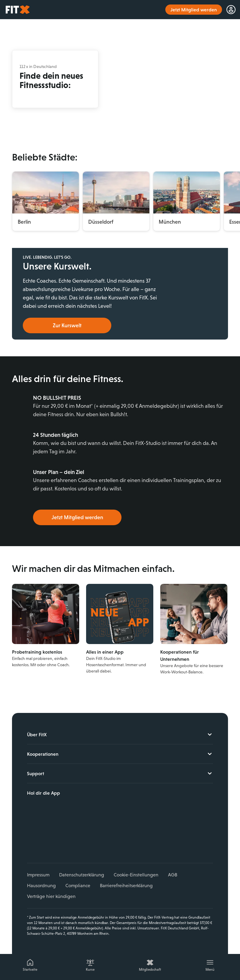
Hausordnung (41, 886)
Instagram (46, 842)
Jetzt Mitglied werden (77, 517)
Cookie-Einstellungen (136, 875)
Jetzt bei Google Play (71, 822)
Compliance (78, 886)
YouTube (60, 842)
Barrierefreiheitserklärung (126, 886)
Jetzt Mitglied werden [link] (194, 10)
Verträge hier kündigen (51, 896)
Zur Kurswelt (67, 325)
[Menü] (210, 964)
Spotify (88, 842)
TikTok (73, 842)
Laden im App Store (71, 808)
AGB (173, 875)
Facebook (31, 842)
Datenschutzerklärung (82, 875)
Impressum (38, 875)
